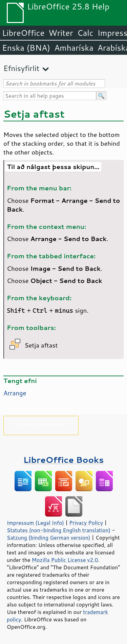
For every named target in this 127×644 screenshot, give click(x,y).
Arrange (15, 393)
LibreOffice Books (64, 460)
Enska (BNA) (26, 48)
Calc (85, 33)
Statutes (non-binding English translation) (59, 530)
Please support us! (41, 424)
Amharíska (74, 48)
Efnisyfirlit (21, 68)
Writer (61, 33)
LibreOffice (23, 33)
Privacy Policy (86, 523)
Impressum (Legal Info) (35, 523)
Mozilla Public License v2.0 (65, 560)
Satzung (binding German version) (49, 538)
